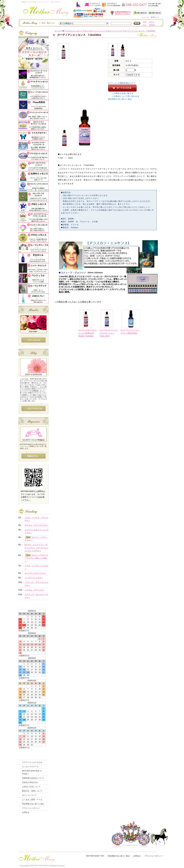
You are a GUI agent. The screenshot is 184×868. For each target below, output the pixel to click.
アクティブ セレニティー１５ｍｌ (37, 596)
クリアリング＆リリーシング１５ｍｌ (37, 531)
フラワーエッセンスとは (32, 762)
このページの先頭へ (136, 360)
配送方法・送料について (32, 791)
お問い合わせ (155, 13)
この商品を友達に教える (122, 93)
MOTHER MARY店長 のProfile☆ (32, 772)
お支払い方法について (31, 787)
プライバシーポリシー (31, 808)
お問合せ (26, 812)
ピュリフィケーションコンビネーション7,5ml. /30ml (109, 333)
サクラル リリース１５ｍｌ (37, 525)
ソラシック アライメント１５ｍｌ (37, 584)
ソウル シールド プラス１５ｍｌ (37, 519)
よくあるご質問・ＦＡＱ (32, 800)
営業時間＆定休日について (33, 778)
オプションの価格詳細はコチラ (122, 83)
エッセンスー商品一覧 (38, 23)
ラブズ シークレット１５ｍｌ (37, 567)
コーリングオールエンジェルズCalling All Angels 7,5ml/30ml (88, 333)
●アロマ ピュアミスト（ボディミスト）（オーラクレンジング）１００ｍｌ (37, 548)
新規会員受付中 (102, 13)
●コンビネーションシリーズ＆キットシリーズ (103, 31)
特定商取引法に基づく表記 (120, 99)
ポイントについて (29, 795)
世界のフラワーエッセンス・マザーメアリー (46, 12)
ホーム (58, 31)
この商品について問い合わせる (125, 96)
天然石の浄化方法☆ (30, 782)
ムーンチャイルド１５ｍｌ (36, 573)
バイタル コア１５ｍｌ (35, 590)
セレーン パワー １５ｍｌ (36, 539)
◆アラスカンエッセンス (72, 31)
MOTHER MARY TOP (95, 856)
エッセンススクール (30, 767)
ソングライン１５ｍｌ (34, 578)
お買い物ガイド (140, 13)
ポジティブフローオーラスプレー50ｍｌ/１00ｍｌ (36, 558)
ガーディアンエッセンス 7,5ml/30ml (140, 31)
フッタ (37, 858)
